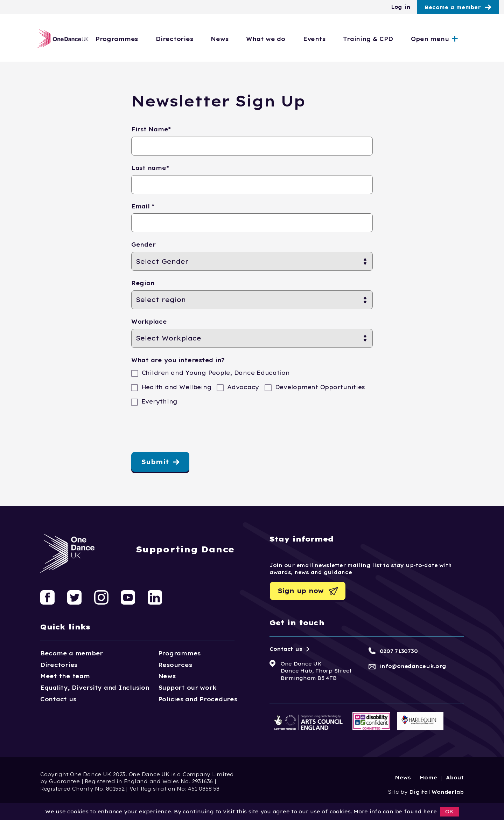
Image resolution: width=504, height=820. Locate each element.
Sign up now (301, 591)
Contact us (58, 699)
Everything (158, 402)
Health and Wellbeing (175, 387)
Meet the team (65, 676)
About (455, 778)
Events (342, 39)
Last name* (150, 168)
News (248, 39)
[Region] (252, 300)
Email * (143, 206)
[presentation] (184, 431)
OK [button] (449, 812)
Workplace (149, 322)
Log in (401, 7)
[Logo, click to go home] (61, 39)
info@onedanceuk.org (413, 666)
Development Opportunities (319, 387)
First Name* (151, 129)
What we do (294, 39)
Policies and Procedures (198, 699)
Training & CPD (397, 39)
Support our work (187, 688)
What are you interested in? (178, 360)
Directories (203, 39)
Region (143, 283)
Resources (175, 665)
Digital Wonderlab (436, 792)
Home (428, 778)
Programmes (145, 39)
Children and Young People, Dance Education (215, 373)
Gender (143, 244)
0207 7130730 (399, 651)
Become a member (453, 7)
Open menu (458, 39)
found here (420, 812)
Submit (155, 462)
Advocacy (242, 387)
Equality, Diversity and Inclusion (95, 688)
